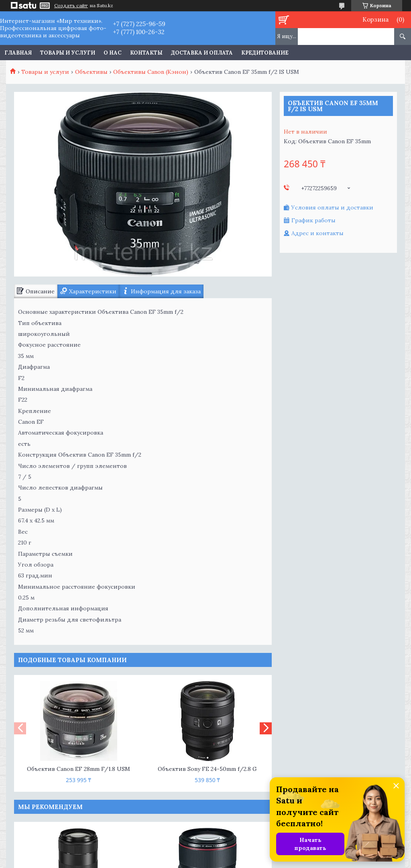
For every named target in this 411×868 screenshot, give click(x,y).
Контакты (146, 53)
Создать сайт (71, 6)
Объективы (91, 72)
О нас (113, 53)
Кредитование (265, 53)
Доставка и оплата (202, 53)
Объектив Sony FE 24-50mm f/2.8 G (207, 769)
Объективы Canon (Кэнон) (151, 72)
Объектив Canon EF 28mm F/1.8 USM (78, 769)
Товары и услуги (68, 53)
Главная (18, 53)
